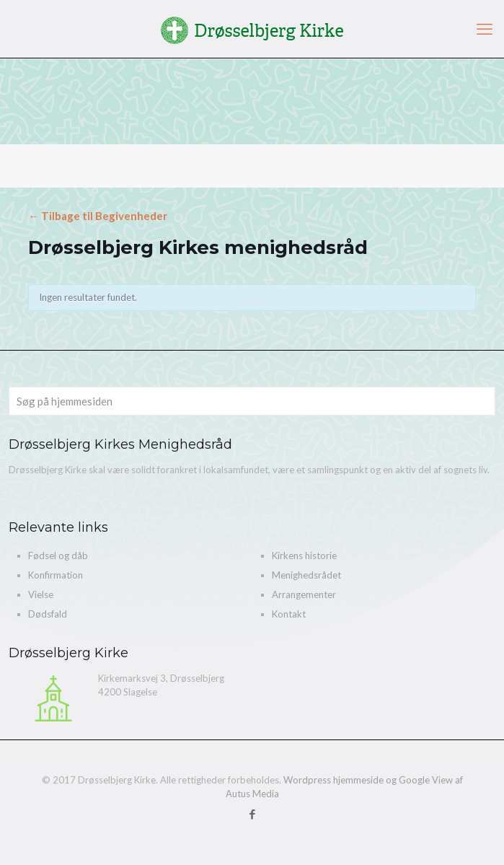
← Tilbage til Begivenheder (98, 216)
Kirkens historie (304, 556)
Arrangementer (304, 594)
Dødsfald (48, 614)
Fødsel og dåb (58, 556)
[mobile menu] (485, 29)
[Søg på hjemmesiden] (252, 401)
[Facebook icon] (252, 814)
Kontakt (289, 614)
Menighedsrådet (306, 575)
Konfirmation (56, 575)
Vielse (41, 594)
